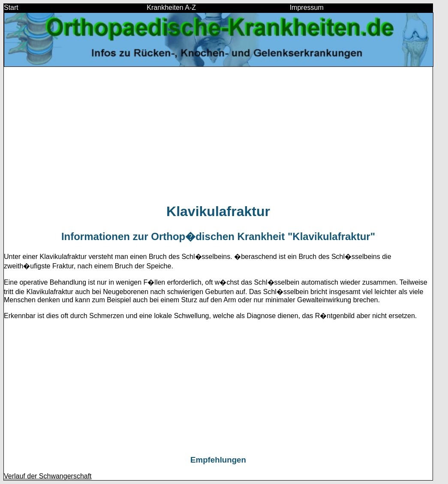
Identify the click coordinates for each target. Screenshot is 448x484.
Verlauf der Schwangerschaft (48, 476)
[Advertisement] (218, 135)
